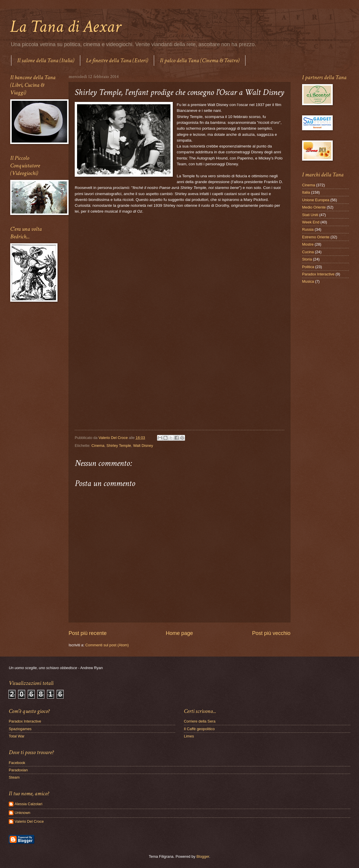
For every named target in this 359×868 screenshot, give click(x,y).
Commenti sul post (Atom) (107, 645)
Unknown (22, 813)
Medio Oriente (314, 207)
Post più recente (88, 633)
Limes (189, 736)
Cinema (98, 446)
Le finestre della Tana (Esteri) (117, 60)
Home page (179, 633)
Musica (308, 281)
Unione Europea (316, 200)
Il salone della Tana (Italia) (46, 60)
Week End (311, 222)
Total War (17, 736)
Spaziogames (20, 729)
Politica (308, 267)
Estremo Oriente (316, 237)
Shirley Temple (119, 446)
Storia (307, 259)
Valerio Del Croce (29, 821)
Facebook (17, 763)
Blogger (203, 856)
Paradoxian (18, 770)
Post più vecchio (271, 633)
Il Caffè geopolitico (199, 729)
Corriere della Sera (200, 721)
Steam (14, 777)
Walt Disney (143, 446)
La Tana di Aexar (66, 27)
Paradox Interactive (318, 274)
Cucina (308, 252)
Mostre (308, 244)
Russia (308, 229)
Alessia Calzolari (28, 804)
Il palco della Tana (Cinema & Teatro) (200, 60)
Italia (306, 192)
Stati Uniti (310, 215)
